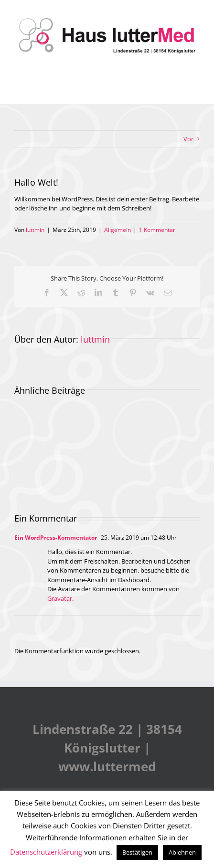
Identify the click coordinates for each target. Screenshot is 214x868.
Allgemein (118, 230)
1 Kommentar (157, 230)
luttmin (35, 230)
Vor (188, 139)
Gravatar (60, 598)
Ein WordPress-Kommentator (56, 538)
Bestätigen (137, 852)
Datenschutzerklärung (46, 852)
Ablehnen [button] (182, 852)
